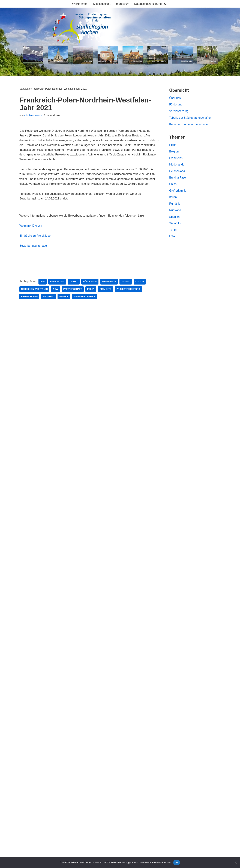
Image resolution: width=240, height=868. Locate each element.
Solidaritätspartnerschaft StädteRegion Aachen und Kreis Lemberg (61, 367)
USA (172, 237)
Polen (91, 289)
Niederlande (177, 165)
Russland (175, 210)
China (173, 184)
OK (177, 862)
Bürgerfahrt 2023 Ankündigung (39, 354)
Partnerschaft (73, 289)
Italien (173, 197)
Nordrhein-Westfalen (34, 289)
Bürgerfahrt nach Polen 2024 (37, 340)
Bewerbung (57, 282)
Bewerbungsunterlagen (34, 246)
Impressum (122, 4)
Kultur (140, 282)
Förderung (90, 282)
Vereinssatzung (179, 111)
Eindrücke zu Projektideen (36, 236)
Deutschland (177, 171)
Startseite (25, 89)
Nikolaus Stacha (33, 115)
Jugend (126, 282)
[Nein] (236, 863)
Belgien (174, 152)
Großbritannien (179, 191)
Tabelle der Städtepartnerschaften (190, 118)
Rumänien (176, 204)
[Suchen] (166, 4)
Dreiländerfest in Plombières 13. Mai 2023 (46, 373)
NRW (56, 289)
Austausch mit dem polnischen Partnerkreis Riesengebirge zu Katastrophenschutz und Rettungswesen (84, 360)
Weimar (64, 297)
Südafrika (175, 224)
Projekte (106, 289)
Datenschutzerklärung (148, 4)
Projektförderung (128, 289)
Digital (74, 282)
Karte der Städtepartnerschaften (189, 124)
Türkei (173, 230)
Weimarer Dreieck (31, 226)
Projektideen (29, 297)
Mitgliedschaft (102, 4)
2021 (43, 282)
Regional (48, 297)
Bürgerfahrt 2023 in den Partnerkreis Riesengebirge (52, 347)
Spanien (174, 217)
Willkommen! (80, 4)
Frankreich (109, 282)
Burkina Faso (178, 178)
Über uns (175, 98)
